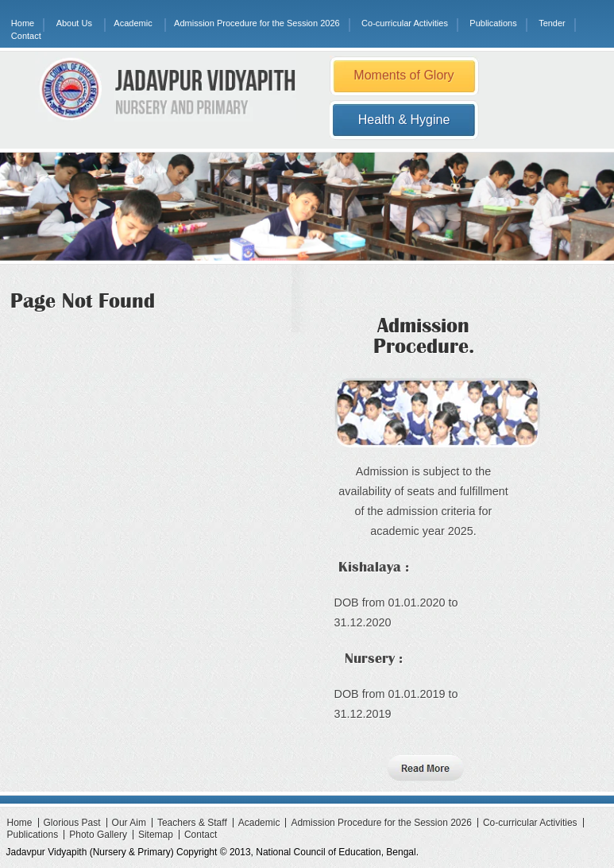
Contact (26, 36)
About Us (74, 23)
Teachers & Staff (192, 823)
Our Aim (129, 823)
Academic (133, 23)
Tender (552, 23)
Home (23, 23)
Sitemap (156, 835)
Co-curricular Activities (405, 23)
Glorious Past (72, 823)
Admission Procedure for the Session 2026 (257, 23)
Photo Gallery (98, 835)
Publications (493, 23)
